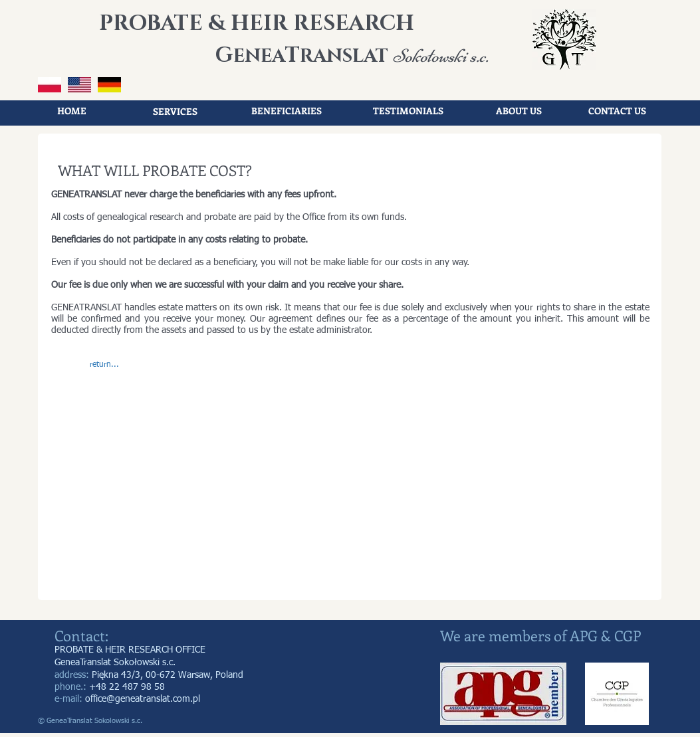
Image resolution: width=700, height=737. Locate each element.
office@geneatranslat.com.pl (143, 699)
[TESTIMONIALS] (408, 111)
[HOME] (72, 111)
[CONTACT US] (618, 111)
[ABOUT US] (519, 111)
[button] (104, 366)
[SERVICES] (175, 112)
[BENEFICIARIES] (287, 111)
